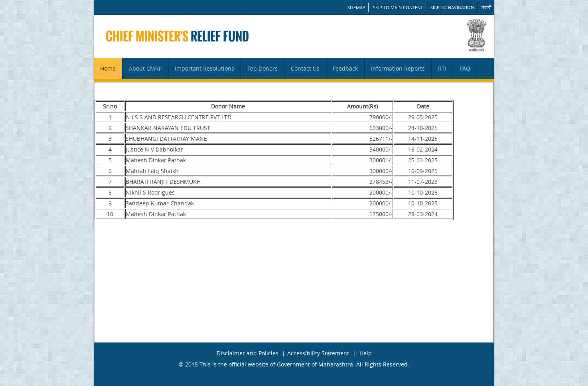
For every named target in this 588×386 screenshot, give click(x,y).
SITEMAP (356, 7)
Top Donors (262, 68)
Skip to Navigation (452, 7)
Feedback (345, 68)
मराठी (486, 7)
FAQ (465, 68)
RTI (442, 68)
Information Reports (398, 68)
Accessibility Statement (318, 353)
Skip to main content (398, 7)
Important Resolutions (204, 68)
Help (366, 353)
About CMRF (145, 68)
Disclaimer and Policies (248, 353)
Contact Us (305, 68)
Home (108, 68)
